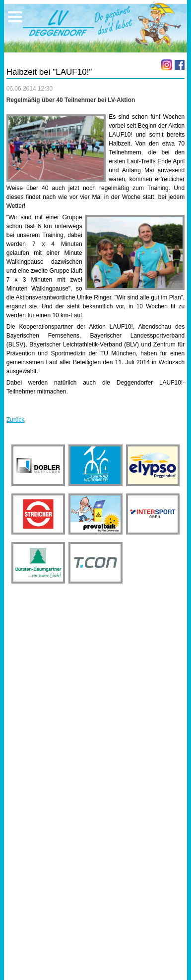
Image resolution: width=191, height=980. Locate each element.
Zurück (16, 420)
